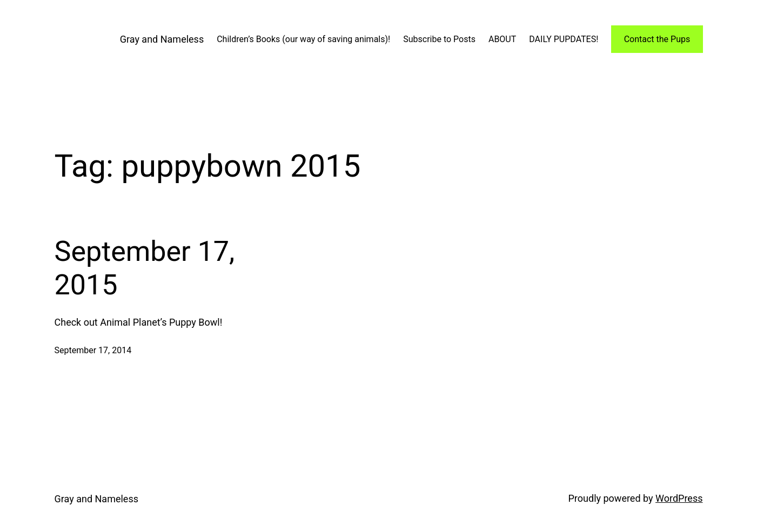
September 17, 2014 (93, 350)
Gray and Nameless (162, 39)
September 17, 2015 (145, 268)
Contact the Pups (657, 39)
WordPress (679, 498)
